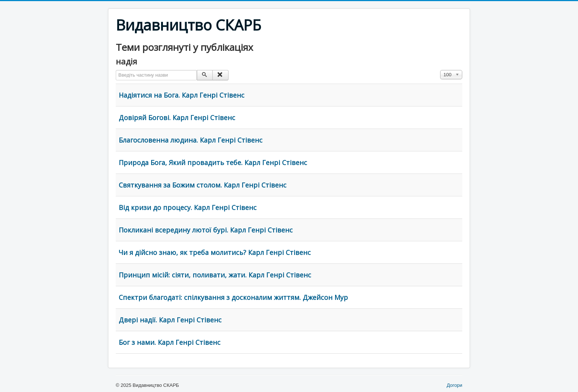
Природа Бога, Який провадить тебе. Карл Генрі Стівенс (213, 162)
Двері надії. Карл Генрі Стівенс (170, 320)
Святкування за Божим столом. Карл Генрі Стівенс (203, 185)
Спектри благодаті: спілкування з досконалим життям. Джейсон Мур (233, 297)
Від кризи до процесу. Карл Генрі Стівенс (188, 207)
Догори (455, 385)
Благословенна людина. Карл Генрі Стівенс (191, 140)
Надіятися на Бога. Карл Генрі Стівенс (182, 95)
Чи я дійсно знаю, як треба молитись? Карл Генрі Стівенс (215, 252)
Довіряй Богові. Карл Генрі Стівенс (177, 118)
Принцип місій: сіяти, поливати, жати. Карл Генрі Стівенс (215, 275)
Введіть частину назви (116, 70)
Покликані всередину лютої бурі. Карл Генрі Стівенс (206, 230)
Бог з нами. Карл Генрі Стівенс (170, 342)
